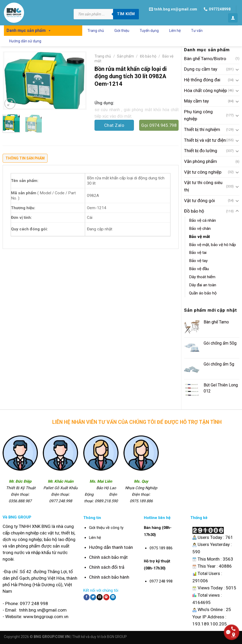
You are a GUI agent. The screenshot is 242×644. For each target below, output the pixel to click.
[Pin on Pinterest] (106, 597)
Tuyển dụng (149, 31)
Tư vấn (197, 31)
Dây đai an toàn (203, 285)
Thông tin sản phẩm (25, 158)
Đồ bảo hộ (194, 211)
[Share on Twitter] (93, 597)
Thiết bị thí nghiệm (202, 129)
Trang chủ (96, 31)
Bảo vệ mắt (199, 237)
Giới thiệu (122, 31)
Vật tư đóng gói (199, 201)
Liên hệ (175, 31)
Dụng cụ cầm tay (201, 69)
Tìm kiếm (126, 14)
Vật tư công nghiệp (203, 172)
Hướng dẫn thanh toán (111, 547)
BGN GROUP (117, 637)
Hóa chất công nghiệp (205, 90)
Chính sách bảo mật (108, 557)
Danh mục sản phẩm (29, 30)
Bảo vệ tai (198, 253)
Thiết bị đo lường (201, 151)
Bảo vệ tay (198, 261)
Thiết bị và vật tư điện (205, 140)
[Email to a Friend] (100, 597)
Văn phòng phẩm (200, 161)
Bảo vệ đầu (199, 269)
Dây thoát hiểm (202, 277)
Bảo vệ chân (200, 229)
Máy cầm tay (196, 101)
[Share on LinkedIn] (113, 597)
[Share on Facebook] (87, 597)
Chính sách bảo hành (109, 577)
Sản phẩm (125, 56)
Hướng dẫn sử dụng (25, 41)
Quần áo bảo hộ (203, 293)
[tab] (25, 159)
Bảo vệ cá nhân (202, 220)
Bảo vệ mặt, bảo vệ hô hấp (213, 245)
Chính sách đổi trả (107, 567)
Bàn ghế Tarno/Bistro (205, 59)
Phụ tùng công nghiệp (198, 115)
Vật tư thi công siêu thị (203, 186)
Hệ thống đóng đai (202, 80)
